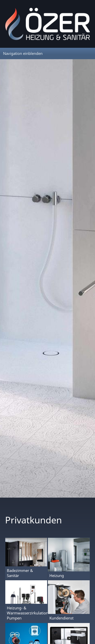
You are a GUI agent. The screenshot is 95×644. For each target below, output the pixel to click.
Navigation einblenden (23, 53)
